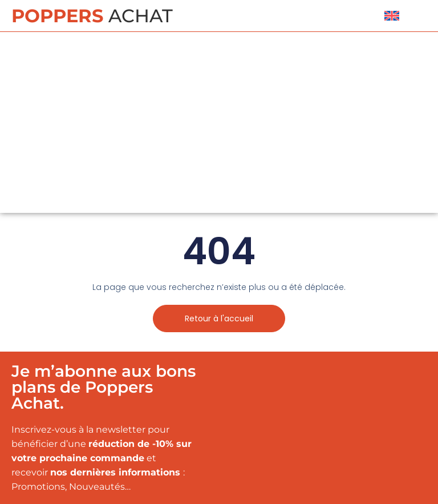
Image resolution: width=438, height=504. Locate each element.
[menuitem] (392, 16)
